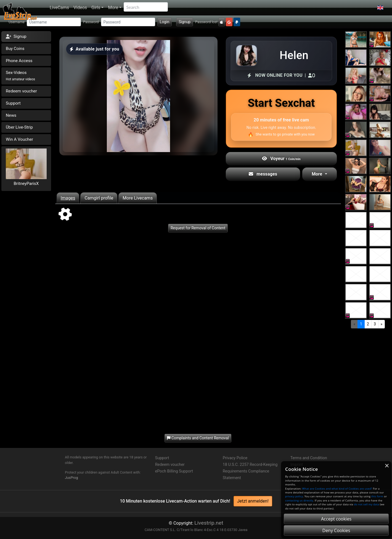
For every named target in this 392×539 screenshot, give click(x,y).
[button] (380, 8)
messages (263, 174)
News (11, 115)
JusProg (71, 478)
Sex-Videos (20, 76)
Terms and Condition (309, 458)
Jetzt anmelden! (253, 501)
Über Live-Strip (19, 127)
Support (13, 103)
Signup (185, 22)
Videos (80, 8)
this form (377, 496)
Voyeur (281, 159)
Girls (96, 8)
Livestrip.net (209, 523)
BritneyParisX (26, 184)
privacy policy (294, 496)
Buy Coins (15, 49)
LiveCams (59, 8)
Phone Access (19, 61)
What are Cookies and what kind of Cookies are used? (337, 489)
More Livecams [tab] (138, 198)
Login (165, 22)
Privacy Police (235, 458)
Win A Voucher (19, 139)
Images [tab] (68, 198)
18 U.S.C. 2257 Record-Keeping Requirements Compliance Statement (250, 471)
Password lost (206, 22)
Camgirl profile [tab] (99, 198)
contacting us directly (299, 500)
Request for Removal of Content (198, 228)
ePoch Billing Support (174, 471)
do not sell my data (366, 504)
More (113, 8)
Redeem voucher (21, 91)
